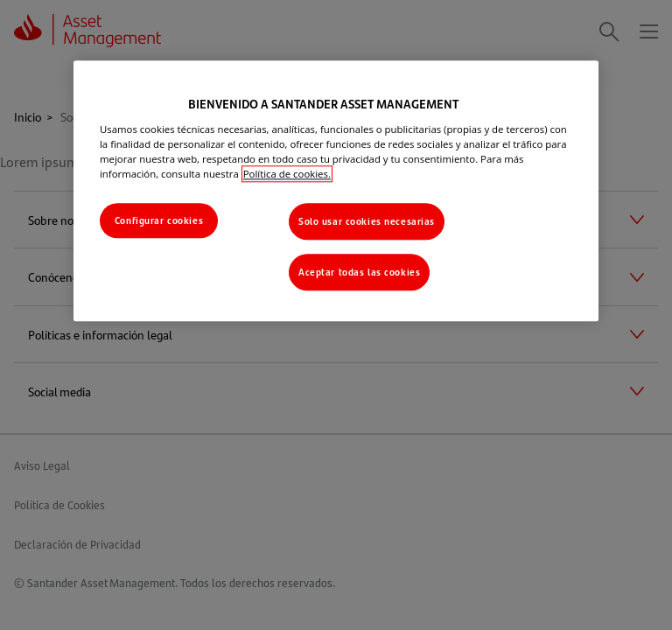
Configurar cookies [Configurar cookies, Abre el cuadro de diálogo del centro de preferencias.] (159, 220)
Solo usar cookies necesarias (367, 221)
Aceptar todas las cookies (359, 272)
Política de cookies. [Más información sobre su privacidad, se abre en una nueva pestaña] (287, 174)
